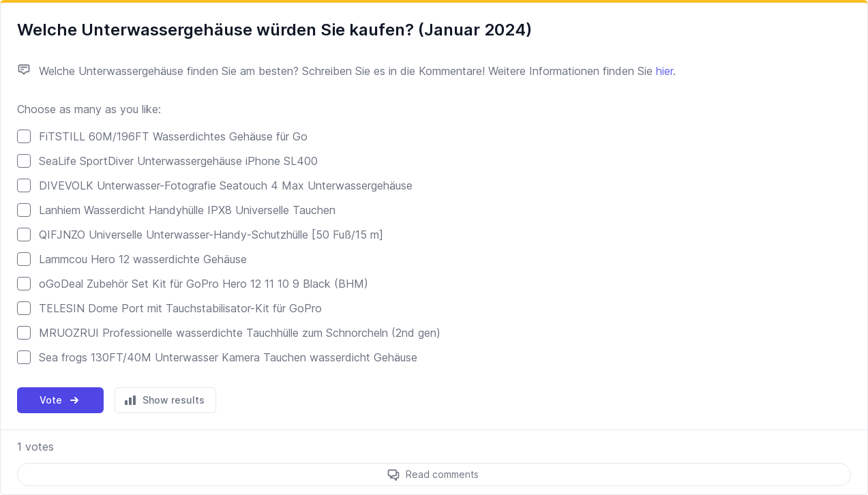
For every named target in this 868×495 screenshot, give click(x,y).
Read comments (442, 474)
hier (664, 71)
